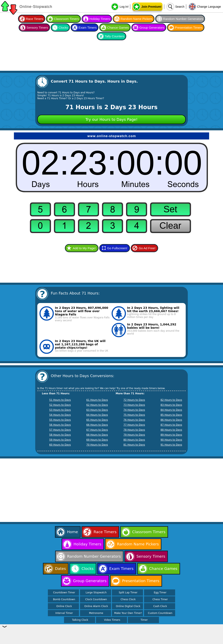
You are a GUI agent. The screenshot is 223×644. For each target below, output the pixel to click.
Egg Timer (160, 593)
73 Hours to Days (134, 405)
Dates (60, 569)
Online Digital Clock (128, 606)
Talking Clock (80, 620)
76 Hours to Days (134, 420)
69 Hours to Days (97, 440)
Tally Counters (115, 36)
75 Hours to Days (134, 415)
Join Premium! (151, 7)
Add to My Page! (84, 248)
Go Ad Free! (147, 248)
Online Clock (64, 606)
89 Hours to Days (171, 435)
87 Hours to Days (171, 425)
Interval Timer (64, 613)
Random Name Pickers (137, 19)
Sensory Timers (37, 27)
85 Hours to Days (171, 415)
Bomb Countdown (64, 599)
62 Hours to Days (97, 405)
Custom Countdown (160, 613)
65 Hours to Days (97, 420)
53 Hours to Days (60, 410)
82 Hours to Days (171, 400)
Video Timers (112, 620)
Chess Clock (128, 599)
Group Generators (152, 27)
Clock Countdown (96, 599)
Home (72, 532)
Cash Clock (160, 606)
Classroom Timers (66, 19)
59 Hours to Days (60, 440)
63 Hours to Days (97, 410)
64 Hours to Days (97, 415)
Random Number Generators (183, 19)
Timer (144, 620)
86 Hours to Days (171, 420)
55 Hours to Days (60, 420)
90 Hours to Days (171, 440)
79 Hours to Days (134, 435)
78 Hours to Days (134, 430)
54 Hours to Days (60, 415)
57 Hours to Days (60, 430)
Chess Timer (160, 599)
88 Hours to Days (171, 430)
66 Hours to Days (97, 425)
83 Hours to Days (171, 405)
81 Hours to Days (134, 445)
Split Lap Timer (128, 593)
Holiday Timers (100, 19)
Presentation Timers (189, 27)
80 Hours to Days (134, 440)
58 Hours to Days (60, 435)
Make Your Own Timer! (128, 613)
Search (180, 7)
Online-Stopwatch (36, 7)
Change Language (209, 7)
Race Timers (35, 19)
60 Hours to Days (60, 445)
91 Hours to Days (171, 445)
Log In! (124, 7)
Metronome (96, 613)
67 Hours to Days (97, 430)
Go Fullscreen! (117, 248)
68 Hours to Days (97, 435)
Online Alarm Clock (96, 606)
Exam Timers (88, 27)
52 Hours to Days (60, 405)
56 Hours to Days (60, 425)
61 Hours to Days (97, 400)
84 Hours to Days (171, 410)
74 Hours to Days (134, 410)
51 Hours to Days (60, 400)
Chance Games (118, 27)
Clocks (63, 27)
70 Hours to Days (97, 445)
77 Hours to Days (134, 425)
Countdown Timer (64, 593)
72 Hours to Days (134, 400)
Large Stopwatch (96, 593)
